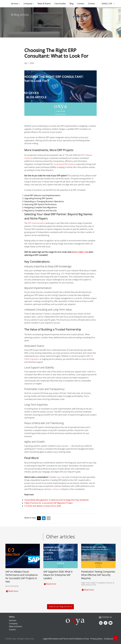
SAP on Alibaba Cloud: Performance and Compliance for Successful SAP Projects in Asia (22, 577)
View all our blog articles (60, 607)
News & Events (16, 626)
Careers (12, 629)
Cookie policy (110, 639)
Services (13, 620)
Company (13, 623)
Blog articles (20, 15)
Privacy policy (96, 639)
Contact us (107, 617)
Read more (12, 591)
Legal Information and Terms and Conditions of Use (66, 639)
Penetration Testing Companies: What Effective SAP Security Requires (98, 575)
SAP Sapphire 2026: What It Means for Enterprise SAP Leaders (58, 575)
